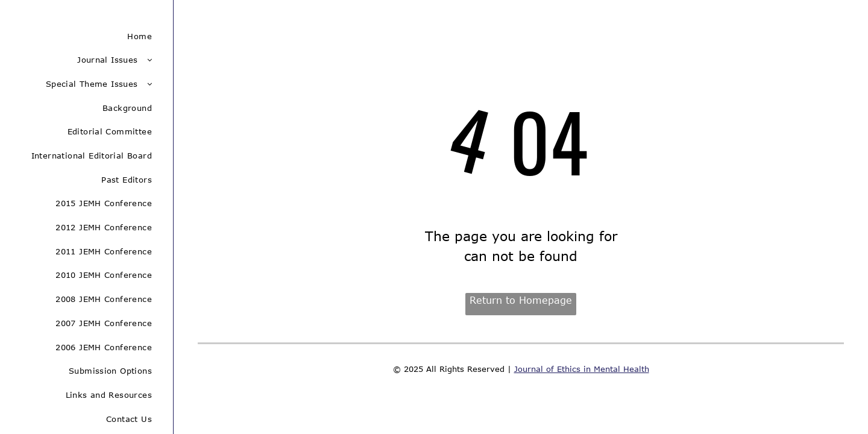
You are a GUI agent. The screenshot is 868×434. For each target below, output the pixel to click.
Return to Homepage (521, 300)
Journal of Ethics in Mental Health (582, 369)
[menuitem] (86, 36)
